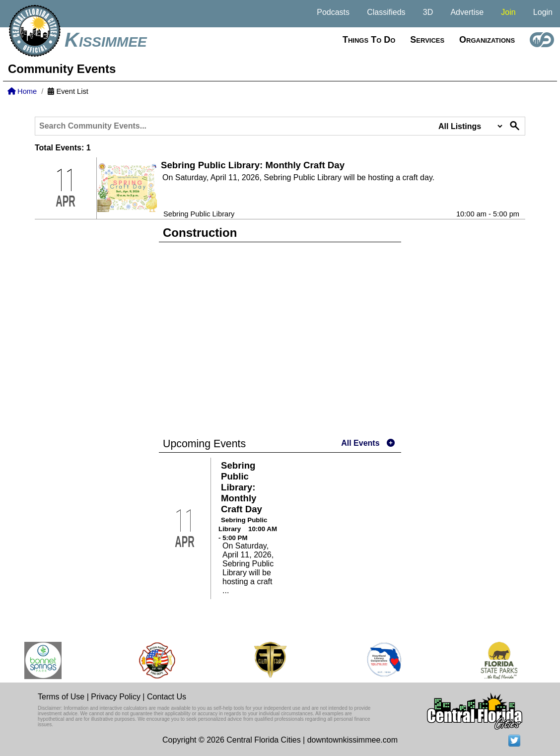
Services (427, 40)
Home (22, 91)
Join (508, 12)
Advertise (467, 12)
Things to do (369, 40)
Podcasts (333, 12)
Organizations (487, 40)
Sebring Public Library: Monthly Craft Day (253, 165)
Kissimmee (106, 40)
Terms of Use (61, 697)
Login (543, 12)
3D (428, 12)
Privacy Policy (116, 697)
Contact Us (167, 697)
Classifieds (386, 12)
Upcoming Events (204, 444)
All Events (360, 443)
